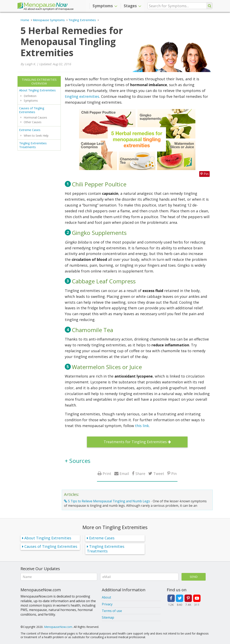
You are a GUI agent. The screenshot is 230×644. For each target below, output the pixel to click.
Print (107, 473)
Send (194, 577)
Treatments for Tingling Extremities (135, 442)
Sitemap (108, 617)
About (106, 597)
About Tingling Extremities (37, 90)
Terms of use (112, 611)
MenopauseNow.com (58, 627)
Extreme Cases (30, 130)
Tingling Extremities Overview (39, 81)
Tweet (159, 473)
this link (142, 426)
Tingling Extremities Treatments (33, 145)
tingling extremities (82, 96)
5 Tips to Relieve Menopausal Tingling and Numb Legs (109, 501)
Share (140, 473)
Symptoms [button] (105, 6)
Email (124, 473)
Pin (174, 473)
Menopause (42, 6)
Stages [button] (133, 6)
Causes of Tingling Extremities (32, 110)
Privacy (107, 604)
